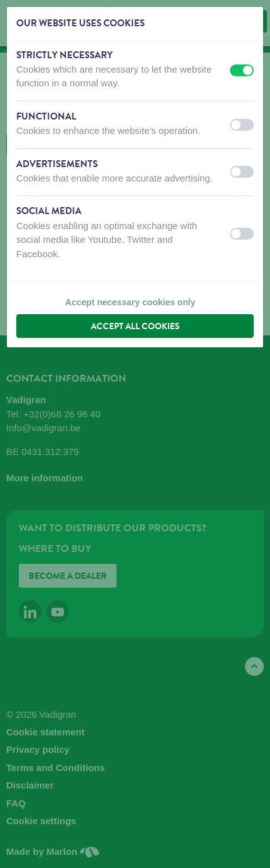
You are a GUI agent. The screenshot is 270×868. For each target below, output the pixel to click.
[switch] (242, 70)
